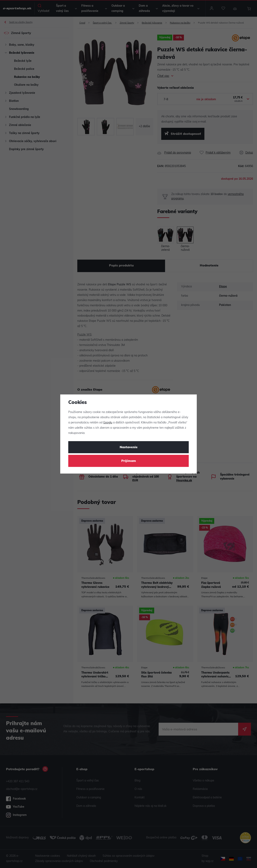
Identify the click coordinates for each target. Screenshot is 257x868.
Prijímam (129, 461)
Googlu (108, 423)
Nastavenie (129, 447)
